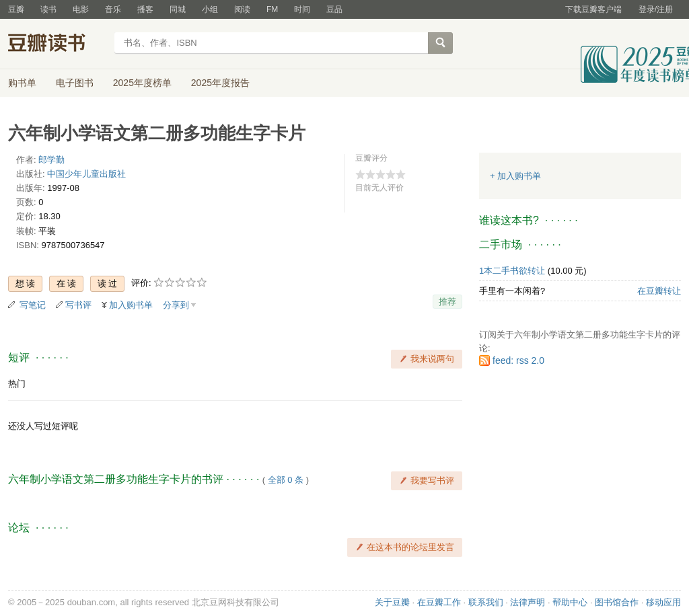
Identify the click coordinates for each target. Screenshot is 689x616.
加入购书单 (131, 305)
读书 (48, 9)
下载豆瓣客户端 (593, 9)
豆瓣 (16, 9)
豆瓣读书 (57, 44)
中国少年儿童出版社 (86, 174)
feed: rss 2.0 (518, 360)
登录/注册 (656, 9)
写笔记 (33, 305)
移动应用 (663, 602)
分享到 (176, 305)
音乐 (113, 9)
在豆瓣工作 (439, 602)
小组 (210, 9)
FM (272, 9)
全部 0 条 (286, 480)
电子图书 (75, 83)
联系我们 (486, 602)
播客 (145, 9)
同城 (178, 9)
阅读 (242, 9)
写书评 (78, 305)
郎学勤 (51, 160)
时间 (302, 9)
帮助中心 (570, 602)
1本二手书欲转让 (512, 271)
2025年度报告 (220, 83)
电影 (81, 9)
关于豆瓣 (392, 602)
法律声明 (528, 602)
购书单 (22, 83)
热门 (17, 384)
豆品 (334, 9)
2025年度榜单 (142, 83)
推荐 (447, 302)
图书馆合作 (617, 602)
